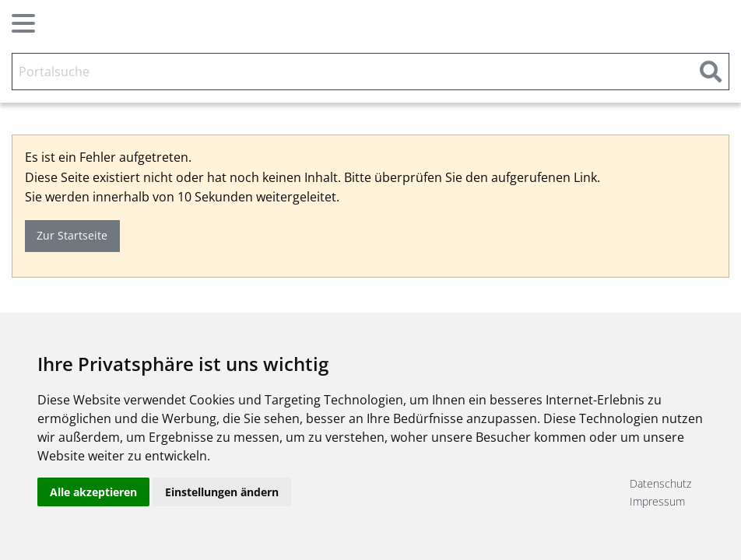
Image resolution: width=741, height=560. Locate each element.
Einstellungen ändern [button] (222, 492)
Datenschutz (660, 483)
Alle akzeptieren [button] (93, 492)
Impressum (657, 501)
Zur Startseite (72, 235)
